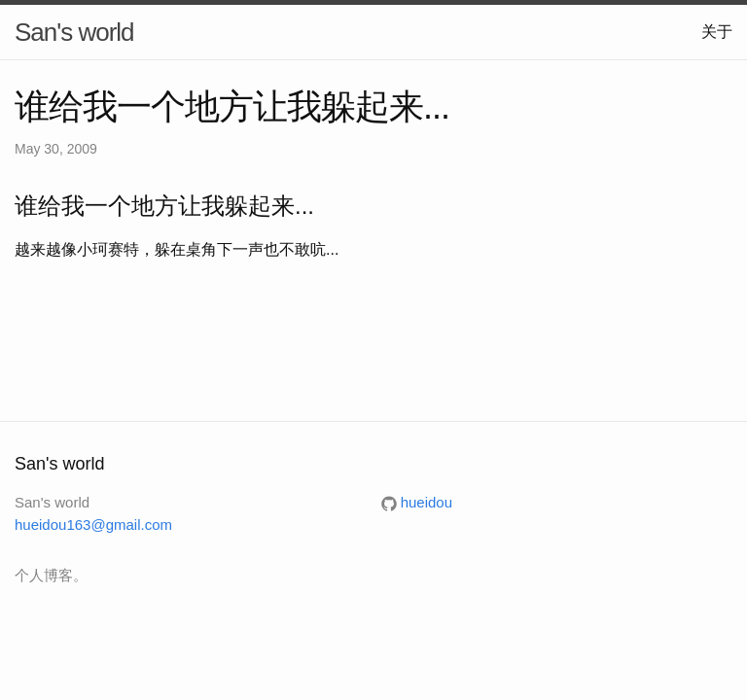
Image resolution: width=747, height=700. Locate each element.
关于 (717, 32)
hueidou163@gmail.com (93, 525)
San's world (74, 32)
